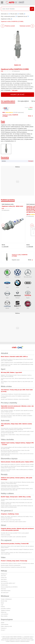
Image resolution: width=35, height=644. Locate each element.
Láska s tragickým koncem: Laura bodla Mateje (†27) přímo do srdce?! (17, 362)
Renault (18, 294)
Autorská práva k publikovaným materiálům (12, 638)
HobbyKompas (4, 585)
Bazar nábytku (4, 616)
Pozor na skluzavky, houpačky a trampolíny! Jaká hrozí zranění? (16, 414)
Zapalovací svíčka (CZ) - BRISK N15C (12, 206)
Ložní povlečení (5, 614)
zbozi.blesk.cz (4, 581)
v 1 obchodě (5, 247)
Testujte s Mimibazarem (6, 599)
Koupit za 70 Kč (17, 95)
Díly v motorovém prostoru (8, 16)
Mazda (7, 305)
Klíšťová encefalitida (6, 535)
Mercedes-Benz (28, 273)
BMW (18, 284)
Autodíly (21, 14)
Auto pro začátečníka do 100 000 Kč (9, 587)
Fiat (28, 305)
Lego (2, 605)
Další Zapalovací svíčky (8, 204)
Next (32, 225)
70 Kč (30, 116)
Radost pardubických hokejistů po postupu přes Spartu (13, 567)
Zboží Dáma (4, 579)
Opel (7, 294)
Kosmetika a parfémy (6, 609)
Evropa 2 (3, 630)
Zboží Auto (3, 589)
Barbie (2, 603)
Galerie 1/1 (17, 65)
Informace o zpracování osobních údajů (24, 640)
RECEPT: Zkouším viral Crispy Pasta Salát (11, 520)
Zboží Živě (3, 576)
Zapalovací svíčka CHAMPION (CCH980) (15, 69)
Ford (7, 284)
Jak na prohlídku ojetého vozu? (8, 583)
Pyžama (3, 607)
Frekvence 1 (4, 628)
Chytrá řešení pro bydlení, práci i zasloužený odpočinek (14, 537)
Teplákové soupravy (5, 610)
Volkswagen (18, 273)
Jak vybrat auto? (5, 593)
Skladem (30, 109)
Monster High (4, 601)
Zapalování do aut (22, 16)
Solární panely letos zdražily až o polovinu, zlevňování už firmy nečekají (17, 464)
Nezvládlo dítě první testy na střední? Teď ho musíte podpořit (15, 533)
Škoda (7, 273)
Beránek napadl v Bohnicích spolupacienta (11, 565)
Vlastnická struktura (25, 641)
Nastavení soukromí (15, 641)
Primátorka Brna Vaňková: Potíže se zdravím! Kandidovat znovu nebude (17, 563)
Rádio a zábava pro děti (6, 626)
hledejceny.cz (4, 574)
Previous (3, 225)
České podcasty (5, 624)
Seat (18, 305)
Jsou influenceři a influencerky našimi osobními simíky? (14, 522)
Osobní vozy (4, 578)
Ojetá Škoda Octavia (6, 591)
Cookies (8, 641)
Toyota (28, 294)
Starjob (3, 623)
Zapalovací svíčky (6, 19)
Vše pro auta (14, 14)
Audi (28, 284)
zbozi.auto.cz (4, 14)
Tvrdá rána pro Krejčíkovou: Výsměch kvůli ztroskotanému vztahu (16, 394)
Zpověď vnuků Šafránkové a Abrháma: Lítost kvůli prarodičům (15, 399)
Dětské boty (4, 612)
